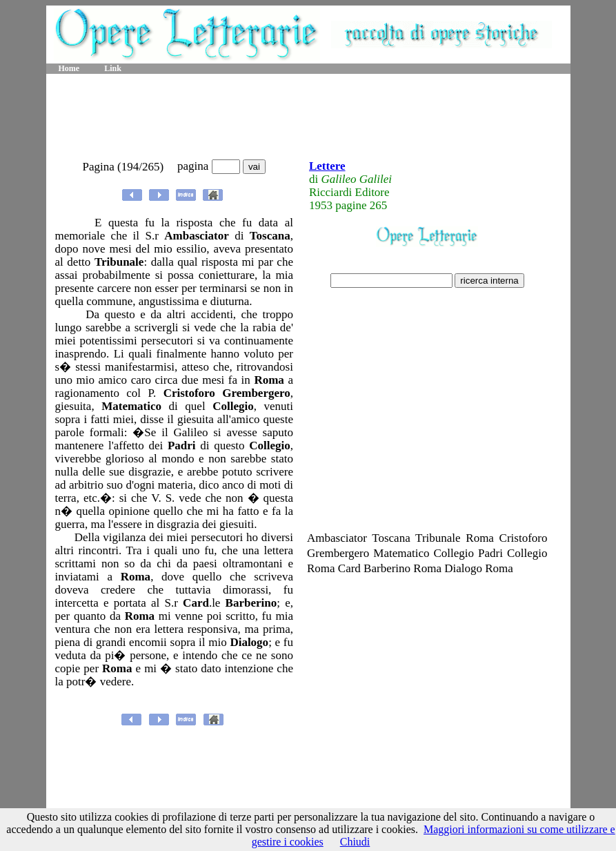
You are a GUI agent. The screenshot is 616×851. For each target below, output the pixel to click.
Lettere (327, 166)
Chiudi (355, 842)
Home (69, 68)
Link (113, 68)
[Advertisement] (308, 117)
